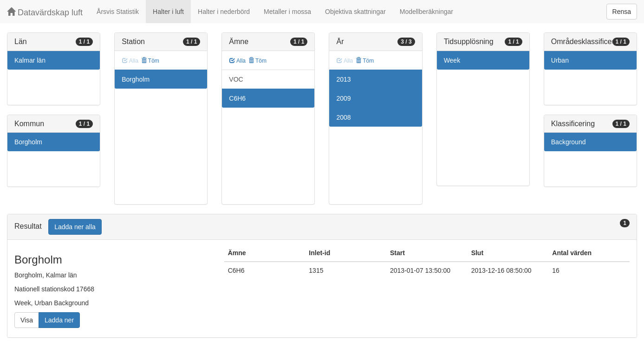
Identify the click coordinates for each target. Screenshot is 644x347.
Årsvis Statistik (118, 12)
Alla (237, 61)
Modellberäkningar (426, 12)
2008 (343, 117)
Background (569, 142)
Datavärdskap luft (45, 12)
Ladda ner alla (75, 227)
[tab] (322, 227)
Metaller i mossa (287, 12)
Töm (150, 61)
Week (452, 60)
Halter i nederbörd (224, 12)
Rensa (622, 12)
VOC (236, 79)
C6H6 (237, 98)
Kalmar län (30, 60)
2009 (343, 98)
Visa (27, 320)
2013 (343, 79)
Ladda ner (59, 320)
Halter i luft (168, 12)
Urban (560, 60)
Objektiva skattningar (355, 12)
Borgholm (28, 142)
